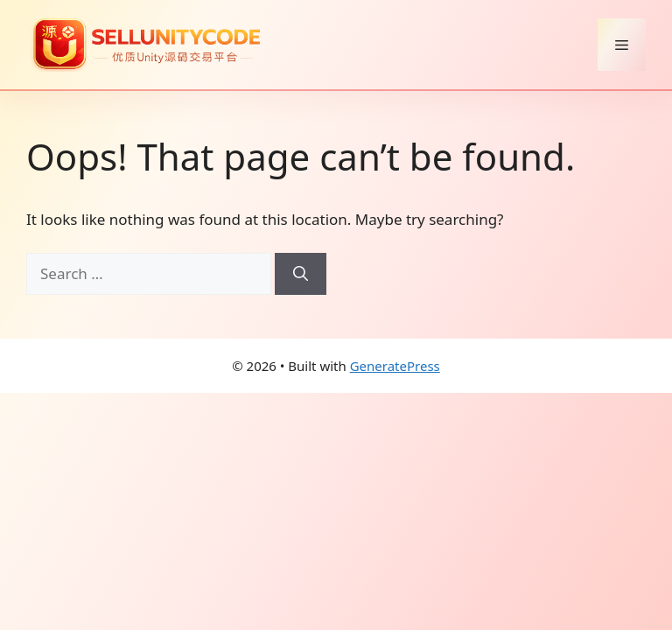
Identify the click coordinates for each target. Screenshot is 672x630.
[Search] (301, 274)
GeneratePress (395, 366)
